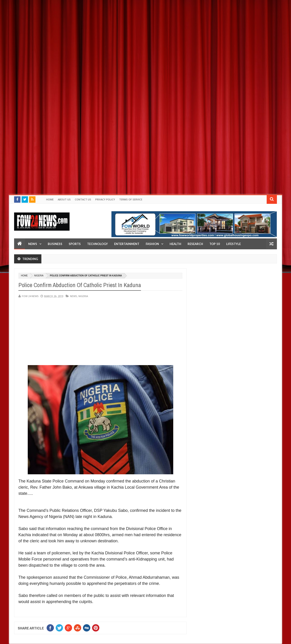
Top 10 (215, 244)
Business (55, 244)
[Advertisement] (136, 32)
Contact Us (83, 199)
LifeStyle (233, 244)
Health (175, 244)
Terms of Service (131, 199)
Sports (75, 244)
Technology (97, 244)
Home (50, 199)
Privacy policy (105, 199)
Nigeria (39, 276)
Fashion (152, 244)
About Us (64, 199)
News (33, 244)
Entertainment (127, 244)
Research (195, 244)
